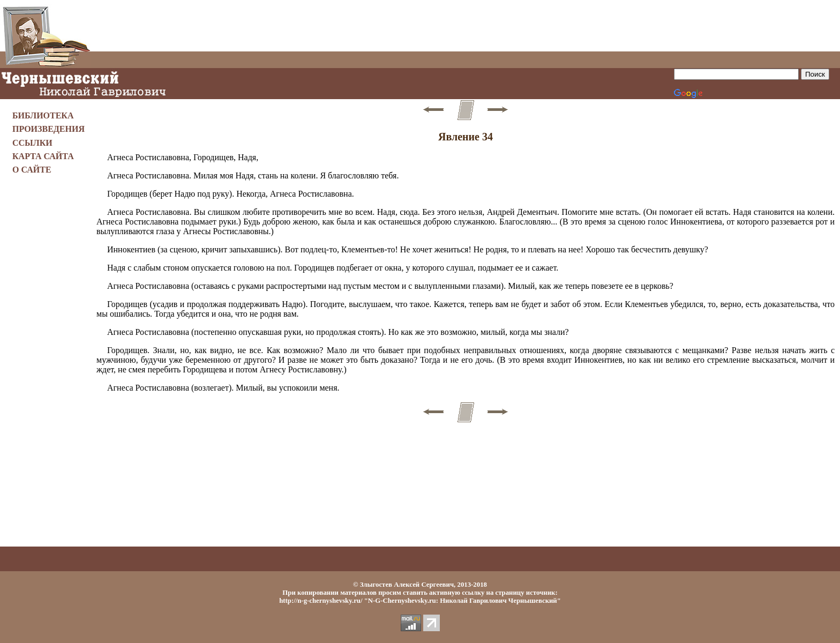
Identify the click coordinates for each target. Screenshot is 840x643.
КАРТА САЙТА (43, 156)
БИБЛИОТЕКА (43, 115)
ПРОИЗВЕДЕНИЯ (48, 129)
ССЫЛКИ (32, 143)
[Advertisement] (466, 26)
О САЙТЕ (32, 170)
